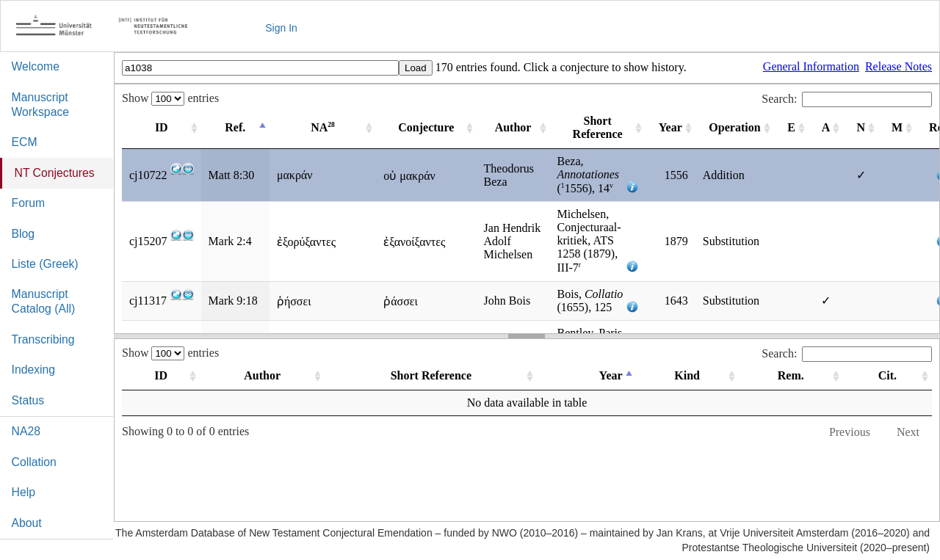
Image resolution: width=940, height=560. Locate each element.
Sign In (281, 28)
